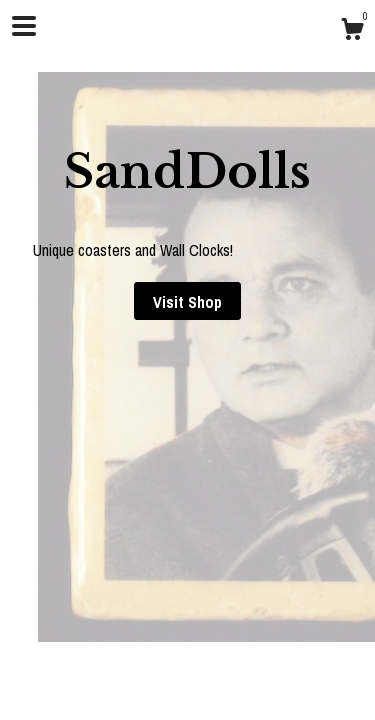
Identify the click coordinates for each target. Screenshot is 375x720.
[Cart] (352, 32)
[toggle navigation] (24, 26)
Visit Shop (187, 302)
